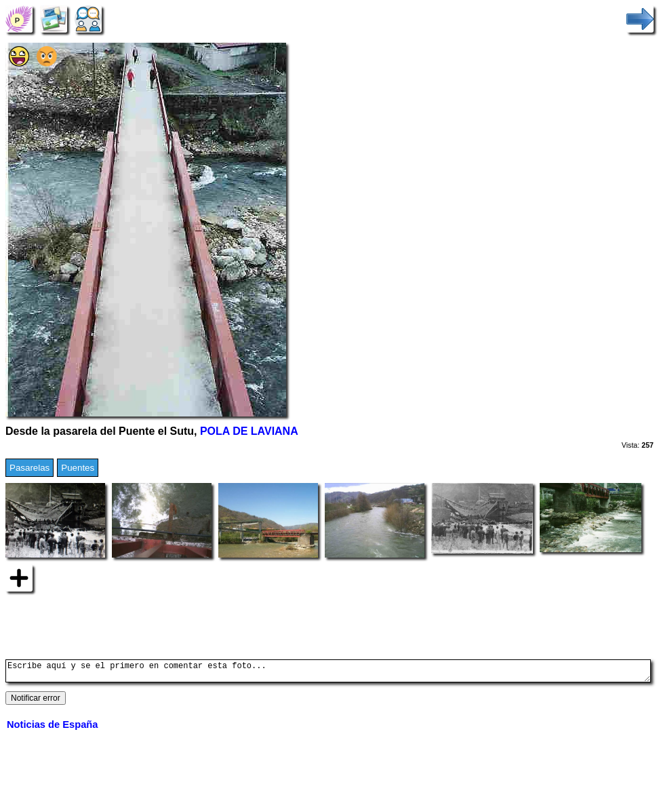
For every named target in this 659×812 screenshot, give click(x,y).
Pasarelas (29, 468)
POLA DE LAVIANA (249, 431)
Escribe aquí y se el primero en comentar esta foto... (328, 673)
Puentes (78, 468)
